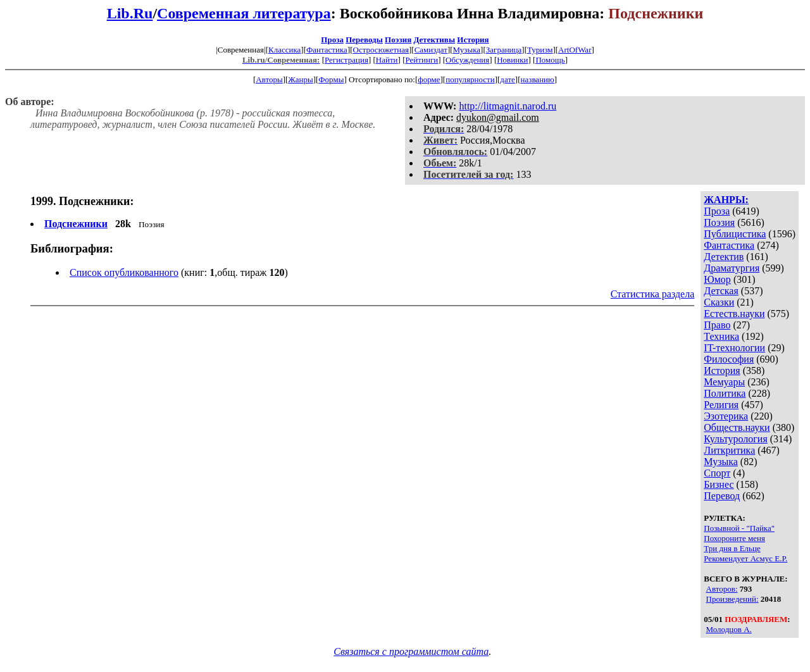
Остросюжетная (381, 50)
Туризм (540, 50)
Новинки (512, 60)
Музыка (467, 50)
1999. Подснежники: (82, 201)
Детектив (724, 257)
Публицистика (735, 234)
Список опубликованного (124, 272)
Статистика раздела (653, 294)
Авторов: (722, 589)
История (473, 40)
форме (429, 79)
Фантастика (327, 50)
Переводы (364, 40)
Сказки (719, 302)
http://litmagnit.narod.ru (508, 106)
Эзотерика (726, 416)
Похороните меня (734, 538)
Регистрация (346, 60)
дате (508, 79)
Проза (332, 40)
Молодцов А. (729, 629)
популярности (470, 79)
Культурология (735, 439)
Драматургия (732, 268)
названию (538, 79)
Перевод (722, 496)
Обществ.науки (737, 427)
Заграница (504, 50)
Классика (284, 50)
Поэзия (398, 40)
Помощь (550, 60)
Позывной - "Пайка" (739, 528)
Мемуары (724, 382)
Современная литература (244, 13)
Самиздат (431, 50)
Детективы (434, 40)
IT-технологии (734, 348)
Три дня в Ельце (732, 548)
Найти (387, 60)
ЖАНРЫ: (726, 200)
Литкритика (729, 450)
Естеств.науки (734, 314)
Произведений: (732, 599)
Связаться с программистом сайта (411, 651)
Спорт (717, 473)
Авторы (269, 79)
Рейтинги (422, 60)
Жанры (300, 79)
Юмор (717, 279)
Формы (331, 79)
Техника (721, 336)
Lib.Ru (130, 13)
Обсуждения (467, 60)
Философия (729, 359)
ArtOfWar (575, 50)
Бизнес (719, 484)
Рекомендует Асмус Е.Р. (745, 558)
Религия (721, 405)
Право (717, 325)
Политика (725, 393)
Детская (721, 291)
